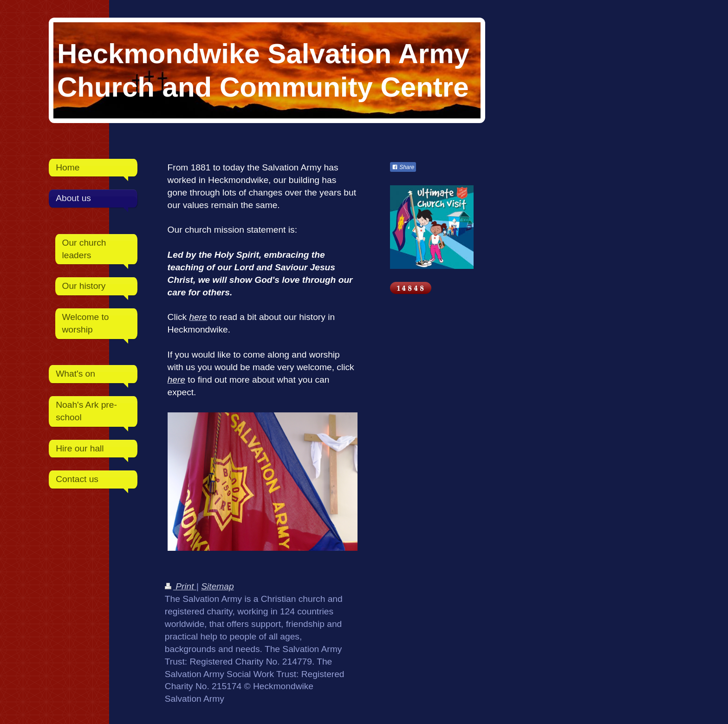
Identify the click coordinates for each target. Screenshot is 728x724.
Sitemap (217, 586)
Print (181, 586)
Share (403, 167)
